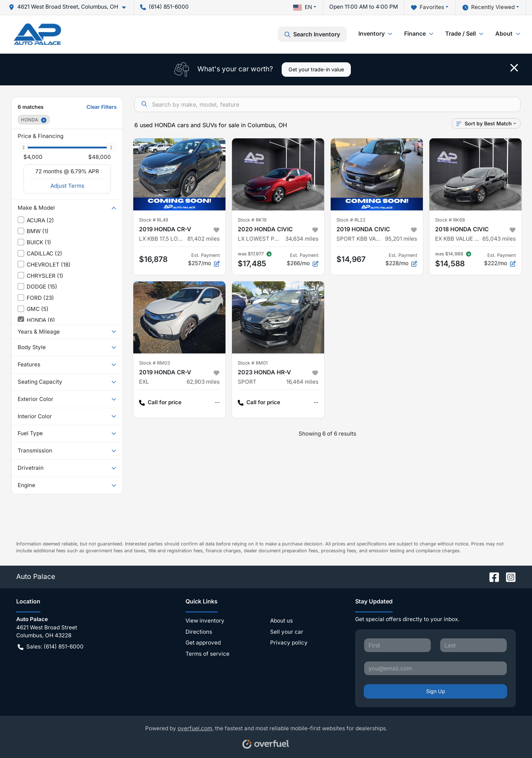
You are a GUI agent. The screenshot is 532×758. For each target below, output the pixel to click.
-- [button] (217, 402)
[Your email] (436, 668)
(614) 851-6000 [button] (164, 7)
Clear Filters (102, 107)
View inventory (205, 621)
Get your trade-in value (316, 69)
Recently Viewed (489, 7)
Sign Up (436, 691)
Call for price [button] (160, 403)
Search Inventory (312, 34)
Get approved (203, 643)
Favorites (428, 7)
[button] (70, 7)
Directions (199, 632)
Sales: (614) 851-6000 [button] (51, 647)
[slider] (23, 147)
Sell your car (287, 632)
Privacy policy (289, 643)
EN (303, 7)
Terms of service (207, 654)
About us (281, 621)
